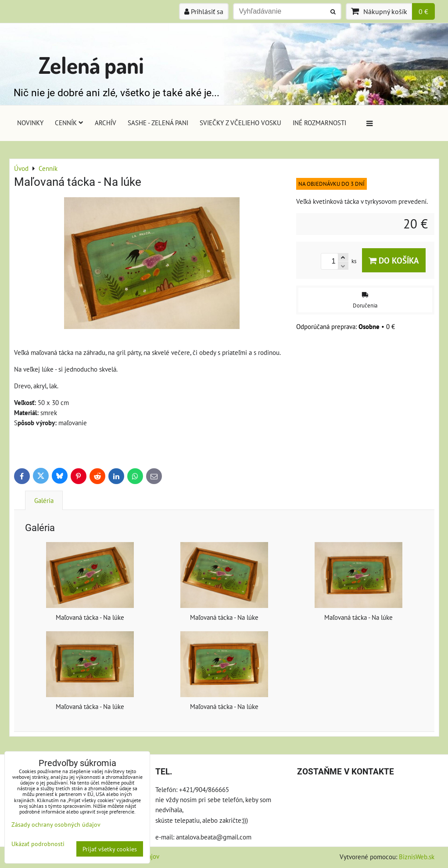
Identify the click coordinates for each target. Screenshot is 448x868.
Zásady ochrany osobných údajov (56, 824)
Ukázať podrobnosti (38, 844)
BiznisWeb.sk (417, 857)
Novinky (30, 123)
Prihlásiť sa (204, 11)
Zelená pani (91, 65)
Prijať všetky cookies (110, 849)
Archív (106, 123)
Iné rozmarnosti (319, 123)
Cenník (69, 123)
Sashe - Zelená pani (158, 123)
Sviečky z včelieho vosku (240, 123)
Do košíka (394, 260)
